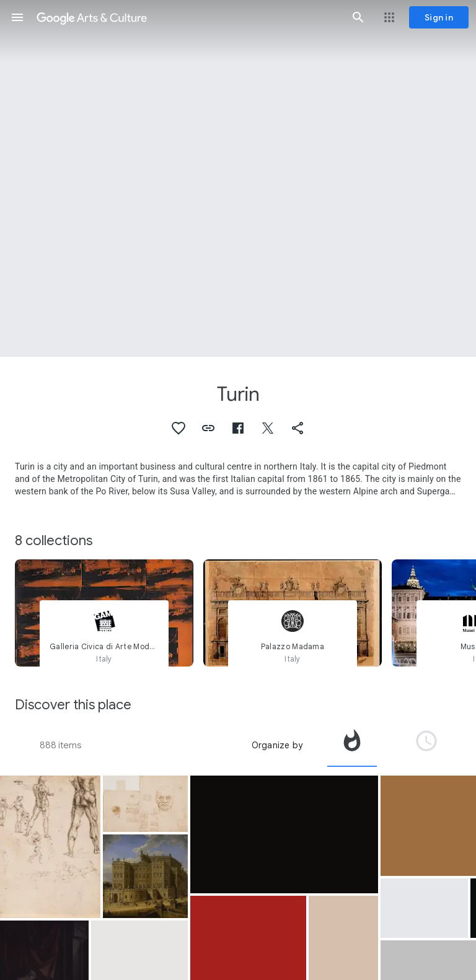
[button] (17, 17)
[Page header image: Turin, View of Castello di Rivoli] (238, 178)
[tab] (352, 745)
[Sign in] (439, 17)
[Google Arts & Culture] (188, 17)
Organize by (277, 745)
